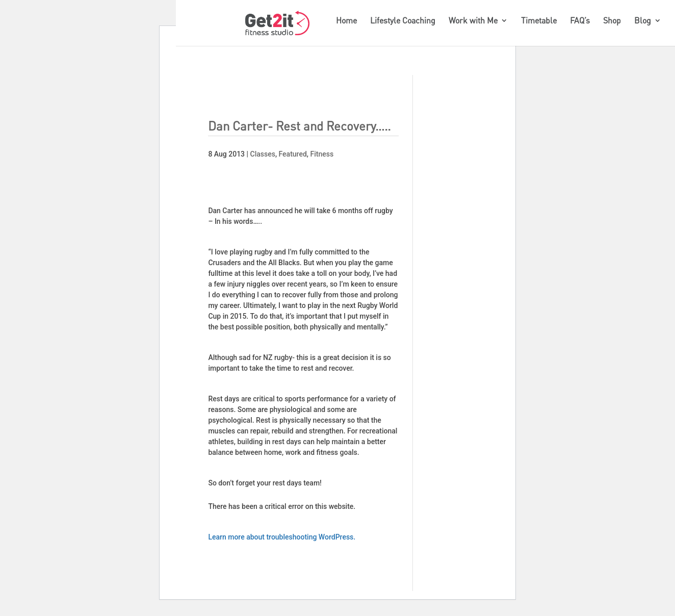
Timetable (539, 21)
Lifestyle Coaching (403, 21)
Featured (293, 154)
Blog (643, 21)
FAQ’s (580, 21)
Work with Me (473, 21)
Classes (263, 154)
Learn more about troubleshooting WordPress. (282, 537)
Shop (612, 21)
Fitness (322, 154)
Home (346, 21)
